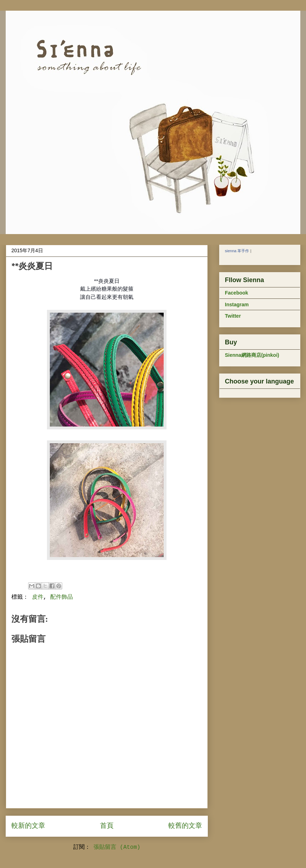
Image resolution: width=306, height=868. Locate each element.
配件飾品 (62, 597)
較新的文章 (28, 826)
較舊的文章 (185, 826)
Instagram (237, 305)
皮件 (38, 597)
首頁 (107, 826)
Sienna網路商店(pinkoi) (252, 355)
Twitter (233, 316)
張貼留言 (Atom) (117, 847)
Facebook (236, 293)
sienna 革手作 (237, 251)
